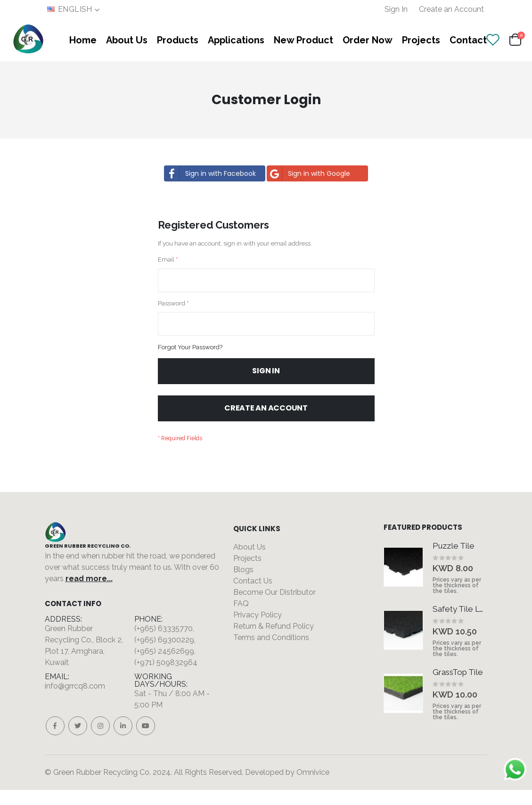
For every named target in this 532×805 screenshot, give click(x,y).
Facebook (55, 741)
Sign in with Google (309, 173)
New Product (303, 40)
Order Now (368, 40)
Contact (468, 40)
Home (83, 40)
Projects (421, 40)
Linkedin (123, 741)
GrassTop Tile (458, 687)
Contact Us (253, 596)
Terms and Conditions (271, 653)
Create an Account (451, 9)
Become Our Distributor (274, 607)
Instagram (100, 741)
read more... (89, 594)
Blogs (243, 585)
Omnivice (313, 787)
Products (178, 40)
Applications (236, 40)
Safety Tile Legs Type (460, 624)
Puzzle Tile (454, 561)
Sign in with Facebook (210, 173)
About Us (127, 40)
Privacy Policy (258, 630)
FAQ (241, 619)
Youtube (146, 741)
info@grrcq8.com (75, 701)
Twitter (78, 741)
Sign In (396, 9)
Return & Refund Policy (274, 641)
